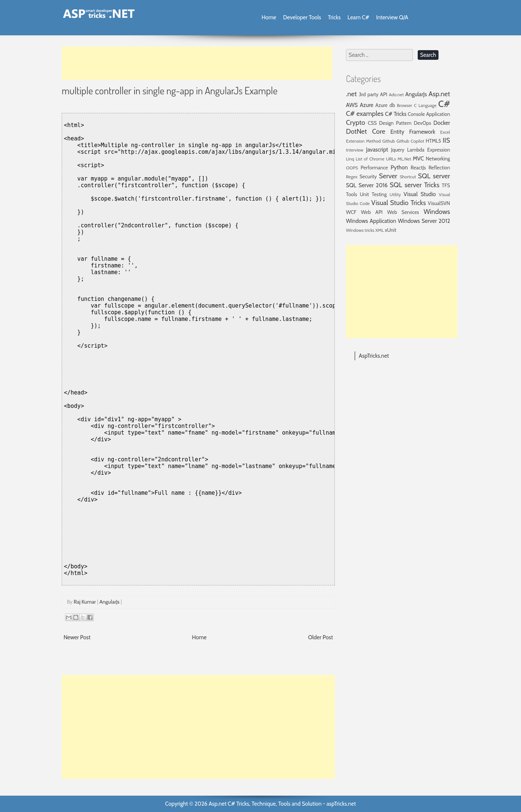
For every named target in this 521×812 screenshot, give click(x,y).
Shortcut (408, 177)
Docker (442, 123)
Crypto (356, 123)
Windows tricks (360, 230)
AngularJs (109, 602)
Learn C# (358, 17)
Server (388, 176)
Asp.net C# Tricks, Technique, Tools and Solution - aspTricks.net (282, 804)
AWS (352, 105)
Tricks (334, 17)
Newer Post (77, 637)
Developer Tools (302, 17)
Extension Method (363, 141)
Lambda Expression (429, 150)
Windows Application (371, 221)
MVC (418, 159)
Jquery (398, 150)
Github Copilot (410, 141)
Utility (395, 194)
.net (351, 94)
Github (389, 141)
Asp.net (439, 94)
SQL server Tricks (415, 185)
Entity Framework (413, 132)
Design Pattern (395, 123)
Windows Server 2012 (424, 221)
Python (399, 168)
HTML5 (433, 141)
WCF (351, 212)
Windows (437, 212)
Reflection (439, 168)
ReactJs (418, 168)
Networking (438, 159)
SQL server (434, 176)
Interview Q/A (392, 17)
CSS (372, 123)
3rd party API (373, 94)
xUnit (391, 230)
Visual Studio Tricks (399, 203)
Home (269, 17)
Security (368, 176)
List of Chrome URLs (376, 159)
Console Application (429, 114)
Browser (404, 105)
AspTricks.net (374, 356)
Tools (352, 194)
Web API (372, 212)
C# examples (365, 114)
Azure (366, 105)
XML (380, 230)
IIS (446, 140)
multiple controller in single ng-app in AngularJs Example (170, 90)
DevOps (422, 123)
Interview (355, 150)
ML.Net (404, 159)
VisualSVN (439, 203)
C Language (425, 105)
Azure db (385, 105)
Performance (374, 168)
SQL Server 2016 (367, 185)
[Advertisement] (197, 63)
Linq (350, 159)
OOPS (352, 168)
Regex (352, 177)
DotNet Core (366, 131)
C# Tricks (396, 114)
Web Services (403, 212)
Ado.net (397, 95)
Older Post (321, 637)
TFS (446, 185)
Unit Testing (373, 194)
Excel (445, 132)
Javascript (377, 150)
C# (444, 104)
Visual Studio (420, 194)
